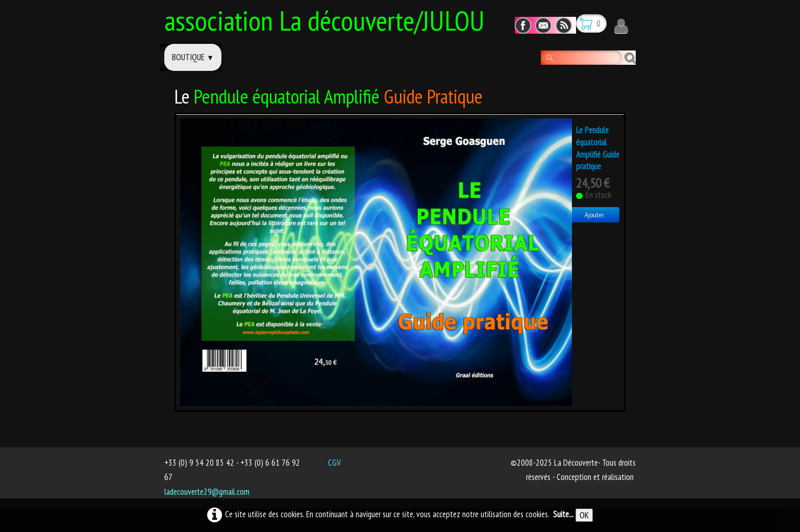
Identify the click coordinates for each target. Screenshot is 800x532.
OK (584, 515)
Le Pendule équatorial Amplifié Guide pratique (598, 148)
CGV (334, 463)
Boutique (193, 57)
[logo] (328, 19)
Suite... (563, 514)
